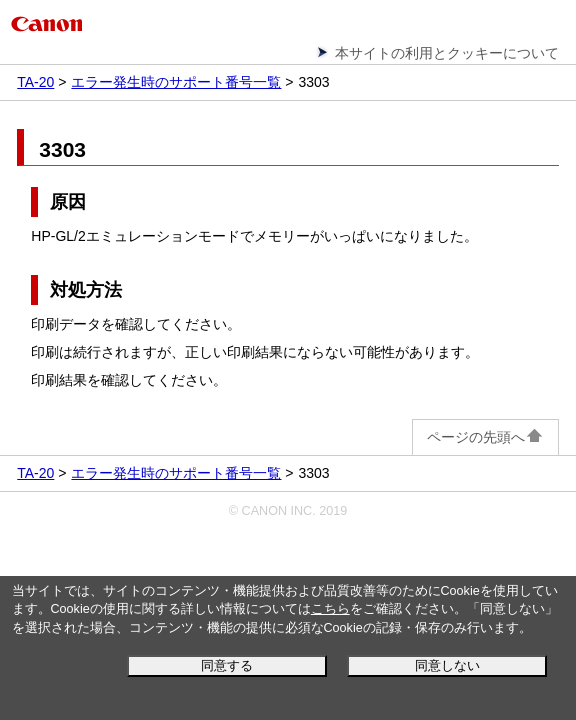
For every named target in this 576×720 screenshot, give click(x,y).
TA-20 (35, 82)
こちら (330, 609)
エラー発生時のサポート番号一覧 (176, 82)
